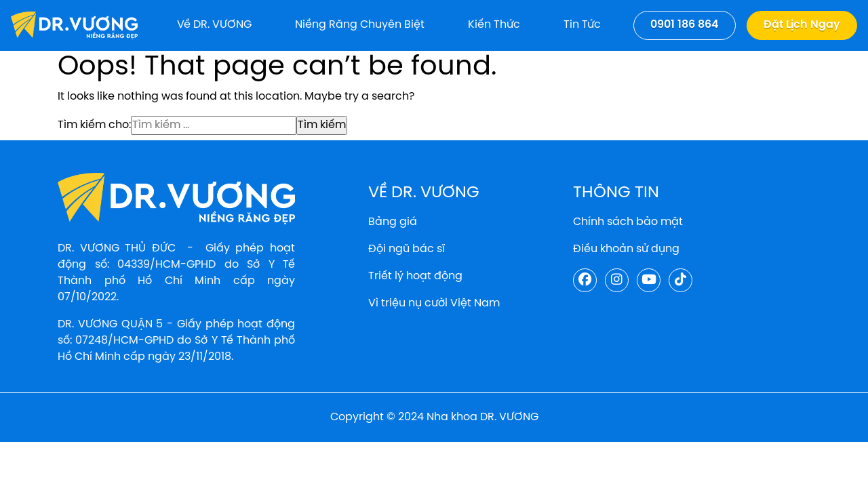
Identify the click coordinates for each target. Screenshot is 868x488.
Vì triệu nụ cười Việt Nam (434, 303)
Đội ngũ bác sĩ (407, 249)
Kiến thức (494, 25)
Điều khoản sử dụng (626, 249)
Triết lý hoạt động (415, 276)
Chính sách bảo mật (628, 222)
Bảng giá (393, 222)
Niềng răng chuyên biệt (360, 25)
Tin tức (582, 25)
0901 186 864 (685, 25)
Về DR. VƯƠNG (214, 25)
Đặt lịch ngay (802, 25)
